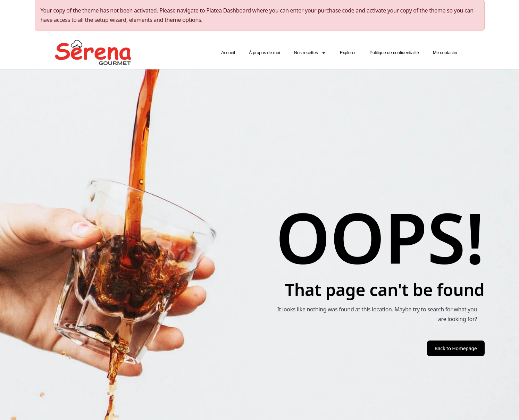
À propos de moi (264, 53)
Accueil (228, 53)
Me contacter (445, 53)
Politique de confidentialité (394, 53)
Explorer (348, 53)
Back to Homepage (456, 348)
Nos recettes (310, 53)
